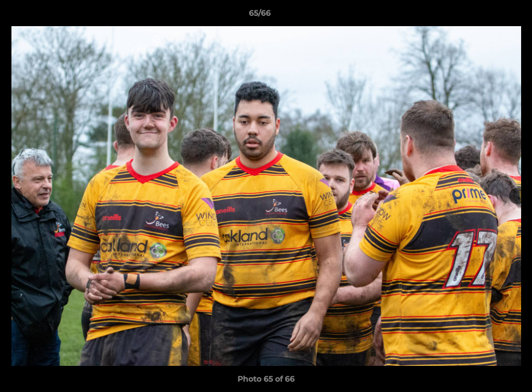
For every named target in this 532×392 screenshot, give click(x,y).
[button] (486, 16)
